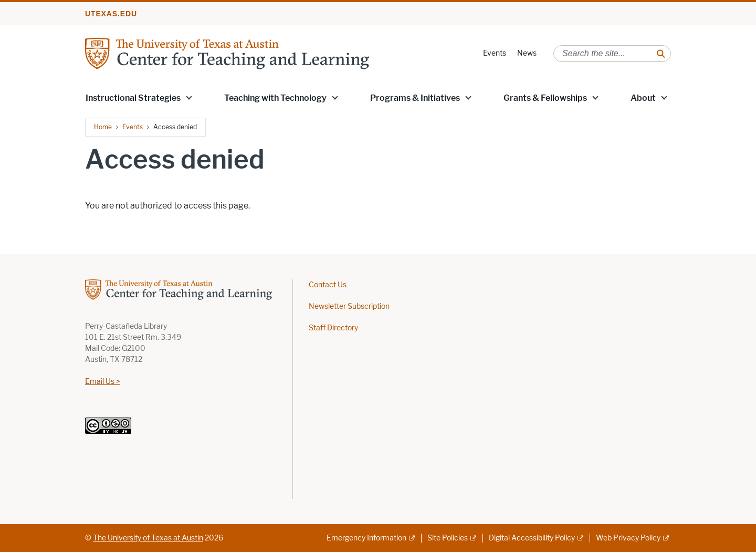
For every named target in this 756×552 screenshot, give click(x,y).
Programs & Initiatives (415, 98)
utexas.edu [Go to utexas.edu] (111, 14)
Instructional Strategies (133, 98)
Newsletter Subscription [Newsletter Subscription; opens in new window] (349, 306)
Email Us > (103, 382)
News (527, 53)
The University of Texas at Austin (148, 538)
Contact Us (328, 285)
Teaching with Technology (275, 98)
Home (103, 127)
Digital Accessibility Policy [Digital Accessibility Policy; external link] (532, 538)
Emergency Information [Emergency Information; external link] (366, 538)
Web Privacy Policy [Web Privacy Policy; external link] (628, 538)
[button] (189, 97)
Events (495, 53)
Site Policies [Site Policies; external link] (448, 538)
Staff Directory (333, 328)
